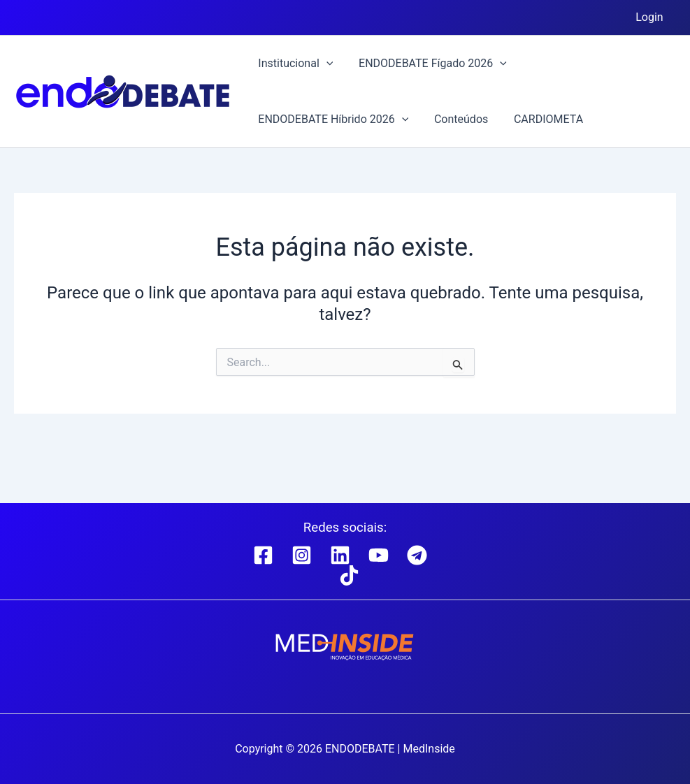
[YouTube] (379, 555)
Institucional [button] (294, 64)
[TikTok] (349, 575)
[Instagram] (302, 555)
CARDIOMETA (540, 119)
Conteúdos (456, 119)
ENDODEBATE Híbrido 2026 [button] (332, 119)
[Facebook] (263, 555)
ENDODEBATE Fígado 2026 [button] (428, 64)
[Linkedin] (340, 555)
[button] (324, 64)
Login (651, 17)
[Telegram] (417, 555)
